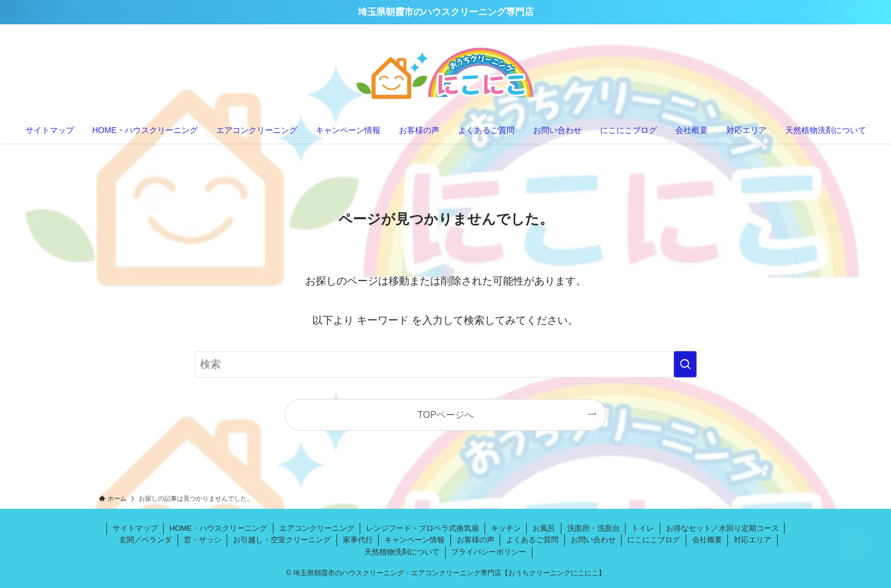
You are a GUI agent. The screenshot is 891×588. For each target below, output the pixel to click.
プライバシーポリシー (489, 552)
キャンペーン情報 (415, 540)
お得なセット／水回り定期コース (722, 528)
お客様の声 (476, 540)
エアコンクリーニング (317, 528)
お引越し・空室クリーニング (282, 540)
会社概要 (707, 540)
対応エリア (753, 540)
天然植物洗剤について (402, 552)
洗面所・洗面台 (594, 528)
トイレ (643, 528)
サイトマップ (135, 528)
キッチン (506, 528)
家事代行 (358, 540)
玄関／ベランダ (145, 540)
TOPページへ (445, 415)
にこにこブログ (654, 540)
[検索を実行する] (685, 364)
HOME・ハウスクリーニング (218, 528)
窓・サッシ (203, 540)
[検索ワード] (446, 364)
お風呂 (544, 528)
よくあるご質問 (532, 540)
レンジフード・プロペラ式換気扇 (422, 528)
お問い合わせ (593, 540)
